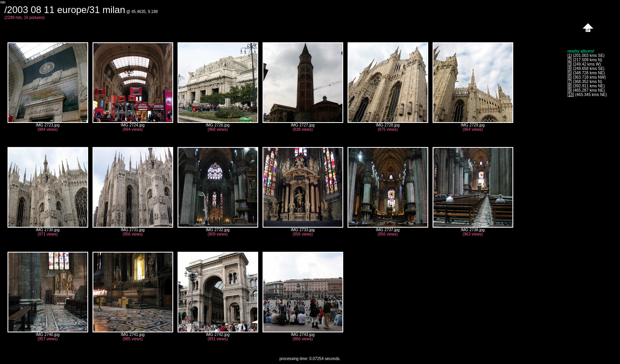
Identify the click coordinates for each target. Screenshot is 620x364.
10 (571, 95)
